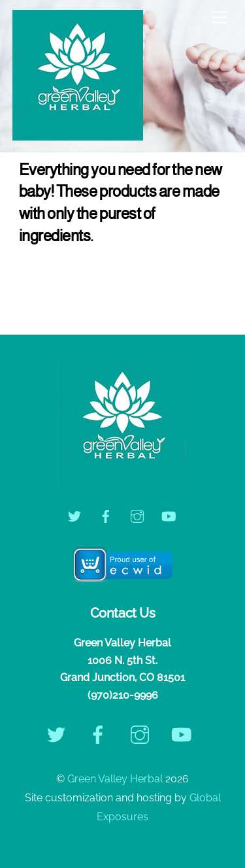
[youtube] (169, 515)
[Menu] (220, 18)
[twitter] (74, 515)
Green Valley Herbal (115, 779)
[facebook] (106, 515)
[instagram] (137, 515)
